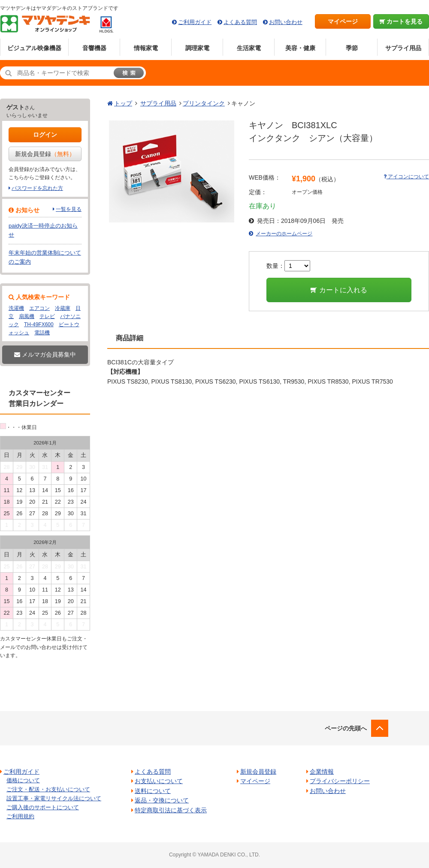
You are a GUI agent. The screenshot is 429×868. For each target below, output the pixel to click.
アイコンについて (406, 177)
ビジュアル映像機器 (34, 48)
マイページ (343, 21)
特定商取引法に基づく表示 (171, 810)
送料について (153, 791)
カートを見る (401, 21)
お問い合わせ (286, 22)
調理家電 (197, 48)
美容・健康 (300, 48)
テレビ (47, 316)
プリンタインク (204, 103)
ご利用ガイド (195, 22)
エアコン (39, 308)
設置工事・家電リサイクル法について (54, 798)
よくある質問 (240, 22)
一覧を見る (69, 209)
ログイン (45, 135)
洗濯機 (16, 308)
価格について (23, 780)
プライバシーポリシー (340, 781)
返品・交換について (162, 800)
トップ (123, 103)
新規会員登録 (45, 154)
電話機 (42, 333)
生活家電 (249, 48)
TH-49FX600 (39, 324)
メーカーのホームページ (284, 234)
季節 (352, 48)
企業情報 (322, 772)
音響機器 (94, 48)
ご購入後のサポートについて (43, 807)
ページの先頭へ (346, 728)
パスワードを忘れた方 (37, 188)
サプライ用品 (403, 48)
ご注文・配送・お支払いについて (48, 789)
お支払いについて (159, 781)
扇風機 (27, 316)
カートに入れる (339, 290)
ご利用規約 (20, 816)
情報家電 (146, 48)
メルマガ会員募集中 (45, 354)
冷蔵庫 (63, 308)
